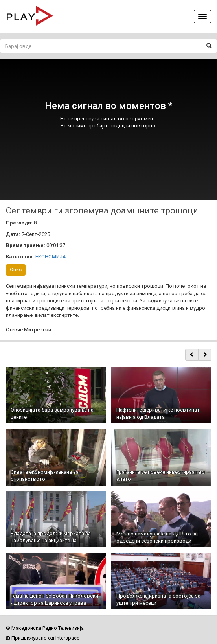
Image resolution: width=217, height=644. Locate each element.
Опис (16, 270)
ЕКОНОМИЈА (51, 257)
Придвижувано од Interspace (43, 638)
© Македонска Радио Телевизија (45, 628)
